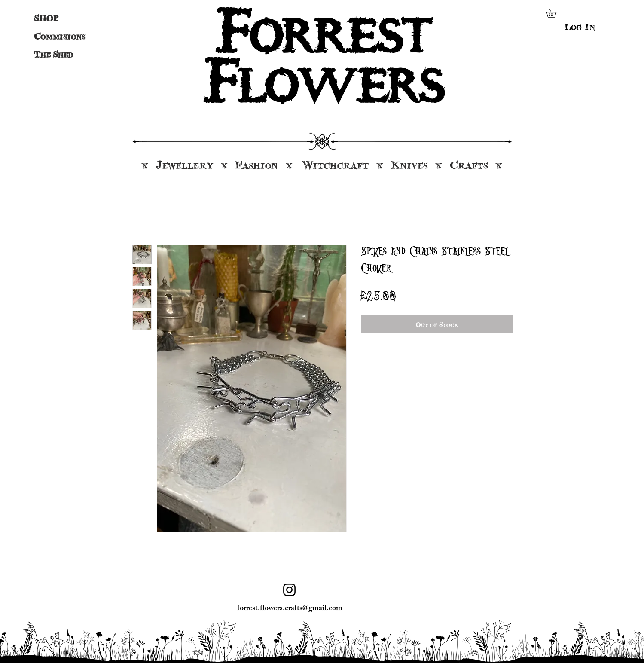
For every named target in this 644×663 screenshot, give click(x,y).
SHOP (46, 18)
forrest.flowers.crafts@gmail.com (290, 609)
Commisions (56, 36)
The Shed (53, 54)
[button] (555, 13)
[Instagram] (289, 590)
